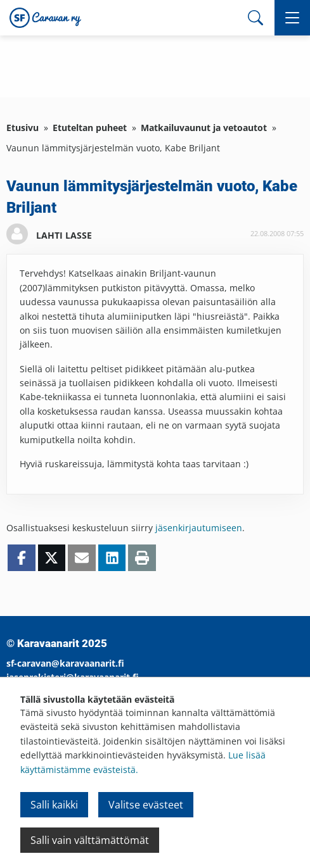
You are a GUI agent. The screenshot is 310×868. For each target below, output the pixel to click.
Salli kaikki (54, 805)
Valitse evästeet (146, 805)
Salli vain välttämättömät (90, 840)
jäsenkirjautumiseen (199, 528)
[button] (292, 18)
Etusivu (23, 128)
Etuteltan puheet (90, 128)
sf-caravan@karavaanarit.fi (65, 663)
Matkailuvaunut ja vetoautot (204, 128)
